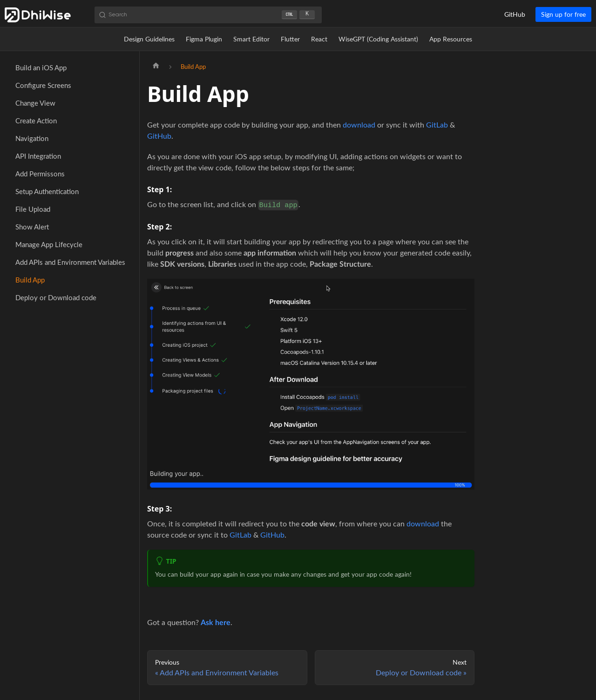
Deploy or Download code (56, 297)
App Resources (451, 39)
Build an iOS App (41, 67)
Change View (35, 103)
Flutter (290, 39)
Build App (30, 280)
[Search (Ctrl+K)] (208, 15)
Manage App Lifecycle (49, 244)
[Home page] (156, 67)
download (359, 125)
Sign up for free (563, 14)
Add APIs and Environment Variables (70, 262)
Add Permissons (40, 174)
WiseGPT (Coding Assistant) (378, 39)
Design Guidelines (149, 39)
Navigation (32, 138)
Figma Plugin (204, 39)
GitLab (437, 125)
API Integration (38, 156)
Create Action (36, 121)
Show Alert (32, 227)
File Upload (33, 209)
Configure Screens (43, 85)
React (319, 39)
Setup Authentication (47, 191)
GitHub (515, 14)
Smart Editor (251, 39)
